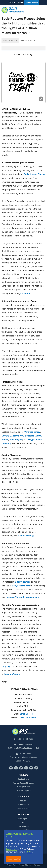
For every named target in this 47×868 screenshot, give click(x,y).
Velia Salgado (16, 440)
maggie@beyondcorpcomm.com (23, 597)
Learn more (11, 849)
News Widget (24, 826)
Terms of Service (26, 865)
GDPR (30, 852)
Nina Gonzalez (27, 436)
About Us (24, 801)
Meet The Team (23, 808)
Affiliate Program (24, 791)
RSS (23, 823)
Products (23, 775)
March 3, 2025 (28, 41)
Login (20, 2)
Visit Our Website (28, 718)
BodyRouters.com (21, 586)
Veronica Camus (32, 432)
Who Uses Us (24, 805)
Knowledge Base (23, 819)
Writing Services (24, 787)
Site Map (37, 865)
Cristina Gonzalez (10, 436)
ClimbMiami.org (26, 536)
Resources (23, 815)
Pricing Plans (23, 779)
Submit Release (32, 2)
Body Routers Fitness (34, 174)
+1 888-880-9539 (25, 739)
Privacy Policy (12, 865)
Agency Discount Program (23, 783)
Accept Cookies (14, 859)
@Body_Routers (22, 582)
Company (24, 797)
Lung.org (6, 666)
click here (25, 294)
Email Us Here (27, 714)
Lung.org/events (12, 674)
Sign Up (12, 2)
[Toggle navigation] (42, 10)
